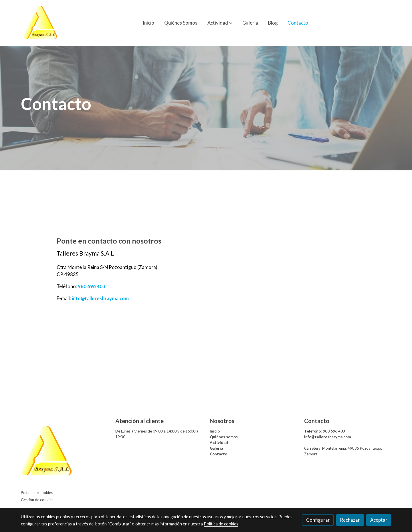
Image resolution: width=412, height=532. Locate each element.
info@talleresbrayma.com (100, 298)
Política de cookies (37, 493)
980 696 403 (92, 286)
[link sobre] (65, 453)
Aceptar (379, 520)
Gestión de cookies (37, 500)
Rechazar (350, 520)
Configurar (318, 520)
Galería (216, 448)
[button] (220, 23)
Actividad (219, 443)
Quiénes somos (224, 437)
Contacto (218, 454)
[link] (40, 23)
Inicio (215, 431)
